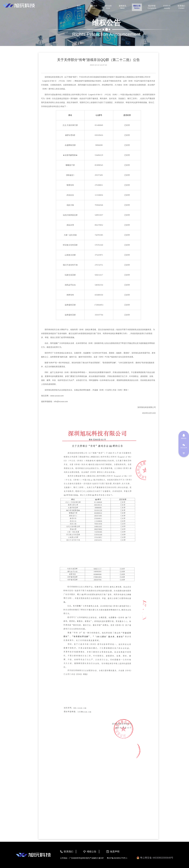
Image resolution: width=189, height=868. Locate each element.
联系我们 (69, 852)
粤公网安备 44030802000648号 (155, 858)
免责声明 (115, 852)
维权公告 (92, 852)
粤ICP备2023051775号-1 (117, 858)
